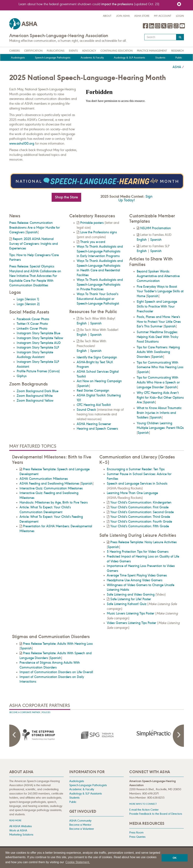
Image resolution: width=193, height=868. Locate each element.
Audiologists (18, 58)
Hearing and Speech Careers (97, 429)
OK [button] (175, 858)
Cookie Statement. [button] (78, 862)
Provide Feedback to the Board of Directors (156, 814)
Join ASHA (123, 16)
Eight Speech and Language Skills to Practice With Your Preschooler (157, 306)
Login (180, 16)
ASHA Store (142, 16)
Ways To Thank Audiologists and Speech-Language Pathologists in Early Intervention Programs (100, 251)
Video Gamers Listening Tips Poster (132, 623)
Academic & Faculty (92, 58)
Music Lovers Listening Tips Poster (131, 613)
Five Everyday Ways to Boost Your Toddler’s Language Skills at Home (160, 291)
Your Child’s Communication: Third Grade (140, 517)
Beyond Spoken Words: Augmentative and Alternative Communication (158, 276)
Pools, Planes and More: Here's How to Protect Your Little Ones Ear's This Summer (159, 322)
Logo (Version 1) (28, 299)
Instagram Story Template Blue (38, 333)
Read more (15, 820)
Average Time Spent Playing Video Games (137, 575)
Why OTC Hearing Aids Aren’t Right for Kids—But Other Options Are (160, 397)
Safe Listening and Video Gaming (131, 594)
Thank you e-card (93, 242)
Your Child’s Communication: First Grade (139, 507)
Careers (15, 51)
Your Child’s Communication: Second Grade (142, 512)
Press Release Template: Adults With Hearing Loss (58, 644)
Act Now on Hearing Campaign (99, 381)
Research (177, 51)
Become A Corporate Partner (25, 712)
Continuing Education (117, 51)
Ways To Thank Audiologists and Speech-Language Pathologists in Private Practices (100, 284)
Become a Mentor (80, 825)
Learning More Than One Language (132, 493)
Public (179, 58)
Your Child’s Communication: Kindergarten (141, 502)
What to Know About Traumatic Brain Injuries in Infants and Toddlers (159, 413)
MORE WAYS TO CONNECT (143, 804)
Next (178, 736)
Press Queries (137, 837)
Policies (46, 712)
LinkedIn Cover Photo (32, 328)
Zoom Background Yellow (35, 401)
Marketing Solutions (21, 835)
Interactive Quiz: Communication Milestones (51, 488)
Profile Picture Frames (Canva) (38, 371)
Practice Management (152, 51)
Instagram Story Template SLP (38, 347)
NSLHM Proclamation (156, 228)
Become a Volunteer (82, 829)
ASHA (177, 67)
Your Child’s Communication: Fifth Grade (140, 526)
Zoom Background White (35, 396)
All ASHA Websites (21, 826)
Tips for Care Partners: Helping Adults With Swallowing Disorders (158, 352)
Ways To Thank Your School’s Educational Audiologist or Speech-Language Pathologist (98, 299)
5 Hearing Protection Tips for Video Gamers (138, 552)
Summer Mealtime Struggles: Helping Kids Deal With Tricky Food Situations (158, 337)
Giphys (22, 376)
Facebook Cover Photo (33, 319)
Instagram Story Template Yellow (40, 338)
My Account (163, 16)
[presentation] (38, 735)
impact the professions (117, 4)
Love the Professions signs (99, 232)
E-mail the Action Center (144, 810)
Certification (33, 51)
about (107, 16)
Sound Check (86, 410)
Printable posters (92, 223)
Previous (15, 736)
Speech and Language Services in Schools (137, 483)
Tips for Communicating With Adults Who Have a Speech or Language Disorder (158, 382)
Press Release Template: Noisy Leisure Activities (143, 542)
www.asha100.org (22, 143)
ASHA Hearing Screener (94, 424)
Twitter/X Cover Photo (32, 324)
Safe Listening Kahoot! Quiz (127, 604)
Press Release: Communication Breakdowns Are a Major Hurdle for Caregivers (35, 227)
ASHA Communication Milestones (44, 479)
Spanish (32, 232)
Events (73, 51)
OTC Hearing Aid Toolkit (94, 405)
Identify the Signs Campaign (97, 357)
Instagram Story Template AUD (39, 343)
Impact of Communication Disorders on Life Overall (56, 672)
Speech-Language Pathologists (53, 58)
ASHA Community (80, 821)
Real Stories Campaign (93, 390)
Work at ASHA (18, 830)
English (82, 323)
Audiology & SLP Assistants (129, 58)
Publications (56, 51)
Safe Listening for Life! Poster (131, 599)
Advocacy (89, 51)
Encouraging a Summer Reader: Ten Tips (136, 469)
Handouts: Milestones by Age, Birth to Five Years (54, 502)
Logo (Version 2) (28, 304)
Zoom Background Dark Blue (38, 391)
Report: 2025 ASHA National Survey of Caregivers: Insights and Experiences (34, 244)
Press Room (136, 832)
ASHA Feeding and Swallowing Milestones (49, 483)
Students (160, 58)
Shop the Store (66, 197)
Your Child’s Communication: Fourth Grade (141, 522)
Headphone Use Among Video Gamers (135, 580)
